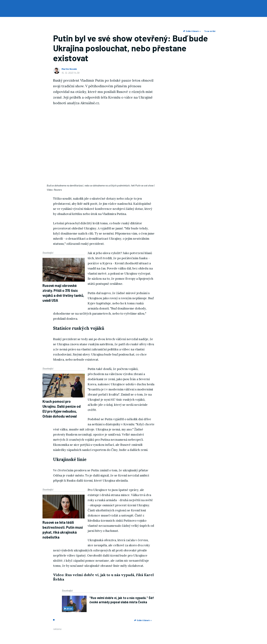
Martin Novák (69, 69)
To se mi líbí (210, 31)
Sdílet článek (192, 31)
